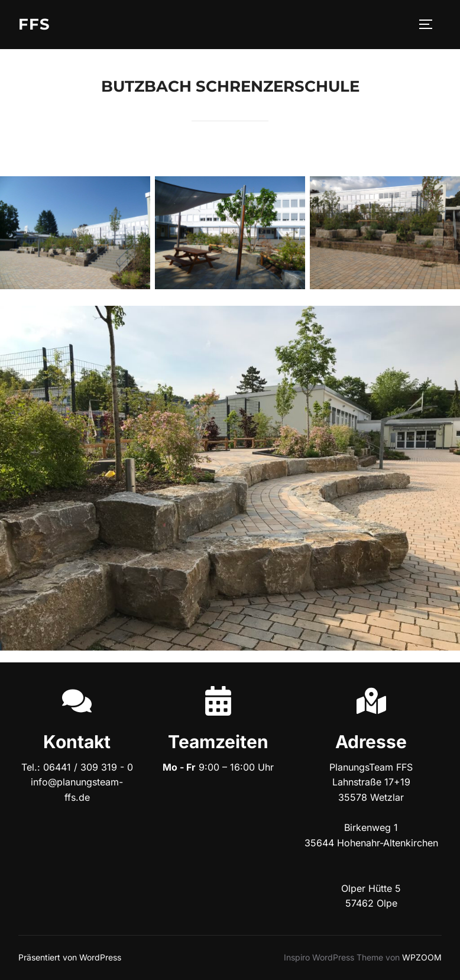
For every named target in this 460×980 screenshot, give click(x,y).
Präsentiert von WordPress (70, 957)
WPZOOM (422, 957)
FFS (34, 24)
